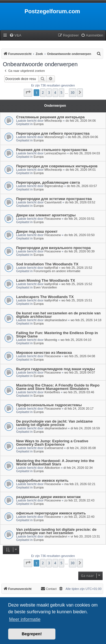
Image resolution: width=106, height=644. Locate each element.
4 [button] (55, 93)
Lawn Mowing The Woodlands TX (46, 280)
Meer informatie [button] (25, 619)
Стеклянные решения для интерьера (50, 117)
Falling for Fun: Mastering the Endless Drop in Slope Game (57, 335)
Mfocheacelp (53, 121)
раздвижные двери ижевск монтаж (48, 497)
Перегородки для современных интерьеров (57, 166)
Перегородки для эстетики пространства (54, 199)
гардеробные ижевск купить (42, 480)
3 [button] (49, 93)
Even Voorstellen (45, 287)
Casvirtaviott (53, 202)
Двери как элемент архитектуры (46, 215)
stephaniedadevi (56, 320)
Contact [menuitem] (49, 589)
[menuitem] (15, 36)
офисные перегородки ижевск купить (51, 513)
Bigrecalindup (54, 186)
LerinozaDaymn (55, 153)
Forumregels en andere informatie (57, 271)
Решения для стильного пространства (52, 150)
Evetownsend (54, 448)
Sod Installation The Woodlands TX (47, 264)
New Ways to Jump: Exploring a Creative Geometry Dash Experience (52, 443)
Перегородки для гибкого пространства (53, 133)
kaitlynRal (51, 268)
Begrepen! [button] (32, 634)
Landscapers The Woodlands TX (45, 297)
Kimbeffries (52, 392)
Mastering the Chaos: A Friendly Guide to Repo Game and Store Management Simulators (58, 387)
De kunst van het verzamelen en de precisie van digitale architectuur (58, 315)
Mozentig (51, 340)
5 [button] (61, 93)
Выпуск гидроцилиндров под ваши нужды (56, 369)
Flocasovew (53, 219)
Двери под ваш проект (37, 231)
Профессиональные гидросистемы (49, 405)
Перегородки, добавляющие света (48, 182)
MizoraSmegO (54, 137)
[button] (28, 93)
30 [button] (73, 93)
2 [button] (43, 93)
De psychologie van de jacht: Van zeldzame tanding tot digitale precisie (54, 423)
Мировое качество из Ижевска (44, 353)
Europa (39, 124)
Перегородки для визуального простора (53, 248)
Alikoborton (52, 468)
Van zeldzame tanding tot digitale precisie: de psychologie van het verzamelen (56, 531)
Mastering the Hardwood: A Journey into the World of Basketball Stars (55, 462)
